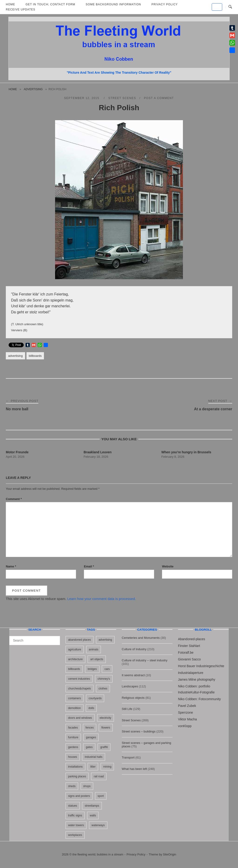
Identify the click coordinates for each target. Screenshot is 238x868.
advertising (33, 89)
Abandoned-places (192, 639)
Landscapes (130, 686)
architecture (75, 659)
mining (107, 767)
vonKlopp (185, 726)
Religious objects (133, 698)
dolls (91, 708)
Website (168, 566)
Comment (14, 499)
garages (91, 737)
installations (75, 767)
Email (89, 566)
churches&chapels (79, 689)
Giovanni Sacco (189, 659)
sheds (72, 786)
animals (94, 649)
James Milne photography (197, 679)
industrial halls (93, 757)
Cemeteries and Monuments (141, 638)
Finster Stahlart (189, 646)
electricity (106, 718)
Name (11, 566)
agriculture (75, 649)
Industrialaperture (191, 673)
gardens (73, 747)
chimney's (104, 679)
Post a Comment (159, 98)
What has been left (134, 769)
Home (13, 89)
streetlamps (92, 806)
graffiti (104, 747)
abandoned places (79, 640)
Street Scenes (122, 98)
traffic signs (75, 815)
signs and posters (79, 796)
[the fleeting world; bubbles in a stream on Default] (217, 7)
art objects (97, 659)
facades (73, 728)
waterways (98, 825)
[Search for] (35, 640)
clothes (103, 689)
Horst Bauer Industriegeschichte (201, 666)
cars (107, 669)
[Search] (55, 638)
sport (101, 796)
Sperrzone (186, 712)
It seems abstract (133, 675)
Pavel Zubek (187, 706)
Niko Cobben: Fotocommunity (199, 699)
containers (74, 698)
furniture (73, 737)
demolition (74, 708)
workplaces (75, 835)
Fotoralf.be (186, 653)
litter (93, 767)
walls (93, 815)
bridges (92, 669)
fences (90, 728)
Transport (128, 757)
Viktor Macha (187, 719)
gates (89, 747)
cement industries (79, 679)
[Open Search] (230, 7)
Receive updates (21, 10)
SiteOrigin (170, 854)
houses (73, 757)
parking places (77, 776)
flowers (106, 728)
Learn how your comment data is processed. (101, 599)
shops (87, 786)
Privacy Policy (136, 854)
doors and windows (80, 718)
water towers (76, 825)
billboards (35, 356)
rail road (99, 776)
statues (73, 806)
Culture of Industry (134, 649)
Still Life (127, 709)
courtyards (95, 698)
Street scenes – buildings (139, 731)
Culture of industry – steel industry (145, 660)
